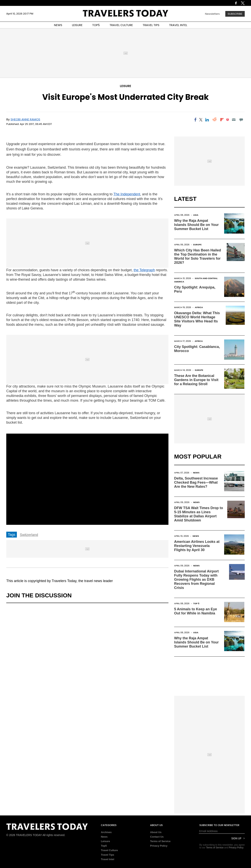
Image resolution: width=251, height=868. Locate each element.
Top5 (104, 846)
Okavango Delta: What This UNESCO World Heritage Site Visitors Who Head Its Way (197, 319)
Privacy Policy (159, 846)
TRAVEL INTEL (178, 25)
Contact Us (157, 837)
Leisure (125, 86)
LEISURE (77, 25)
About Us (156, 832)
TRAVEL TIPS (151, 25)
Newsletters (212, 14)
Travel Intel (107, 859)
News (196, 473)
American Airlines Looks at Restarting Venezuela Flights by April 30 (197, 546)
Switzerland (29, 535)
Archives (106, 832)
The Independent (127, 194)
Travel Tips (107, 855)
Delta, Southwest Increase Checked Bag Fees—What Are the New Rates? (196, 482)
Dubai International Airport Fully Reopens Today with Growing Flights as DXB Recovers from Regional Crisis (196, 580)
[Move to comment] (241, 120)
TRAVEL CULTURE (121, 25)
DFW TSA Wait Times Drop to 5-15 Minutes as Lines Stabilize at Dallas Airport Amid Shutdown (199, 514)
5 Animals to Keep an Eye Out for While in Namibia (196, 611)
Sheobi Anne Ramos (25, 119)
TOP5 (96, 25)
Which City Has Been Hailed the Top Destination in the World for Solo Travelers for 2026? (198, 256)
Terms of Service (160, 841)
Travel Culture (109, 850)
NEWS (58, 25)
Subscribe (235, 14)
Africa (199, 307)
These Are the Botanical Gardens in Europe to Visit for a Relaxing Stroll (196, 380)
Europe (197, 245)
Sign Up (236, 838)
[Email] (234, 120)
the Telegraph (144, 270)
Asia (196, 215)
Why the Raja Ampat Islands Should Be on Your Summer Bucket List (196, 225)
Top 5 (196, 603)
